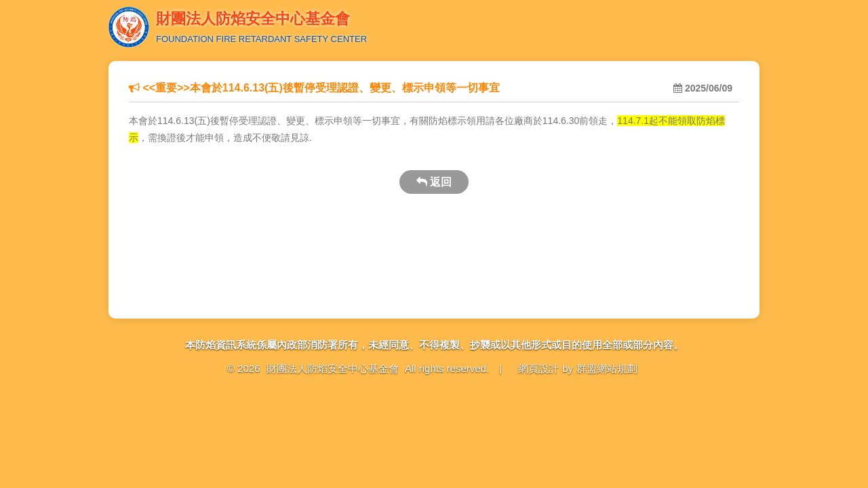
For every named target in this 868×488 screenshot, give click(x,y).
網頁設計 (538, 368)
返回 (434, 182)
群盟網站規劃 (607, 368)
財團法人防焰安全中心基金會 (333, 368)
